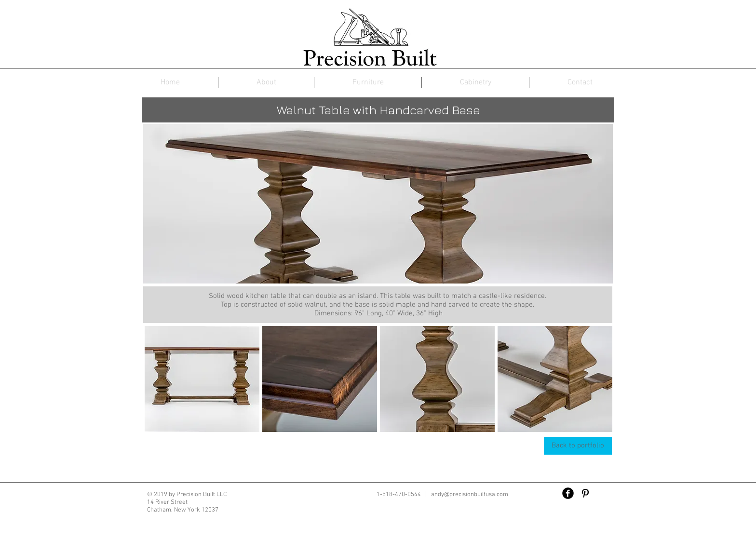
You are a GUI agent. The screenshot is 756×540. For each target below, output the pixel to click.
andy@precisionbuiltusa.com (470, 495)
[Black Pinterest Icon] (585, 493)
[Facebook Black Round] (568, 493)
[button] (202, 379)
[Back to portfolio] (578, 446)
